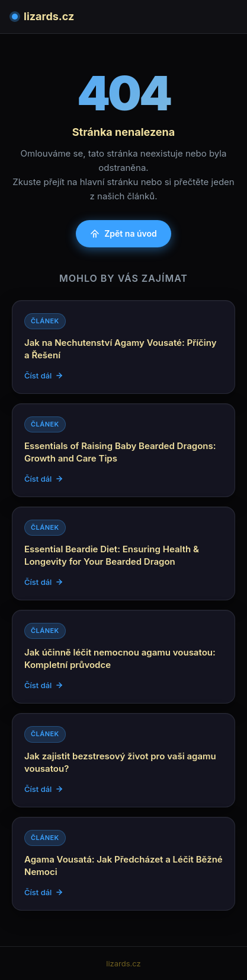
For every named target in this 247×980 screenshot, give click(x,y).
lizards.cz (43, 16)
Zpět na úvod (123, 233)
